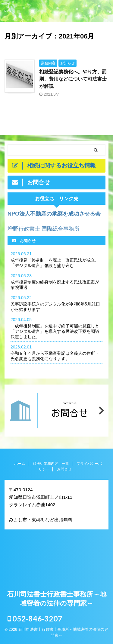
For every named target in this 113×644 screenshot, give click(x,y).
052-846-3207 (35, 618)
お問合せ (64, 469)
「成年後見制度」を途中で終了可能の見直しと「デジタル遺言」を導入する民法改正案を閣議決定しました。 (55, 331)
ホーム (20, 464)
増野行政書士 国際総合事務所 (44, 229)
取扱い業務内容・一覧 (51, 464)
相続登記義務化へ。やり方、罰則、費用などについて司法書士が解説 (73, 79)
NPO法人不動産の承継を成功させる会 (54, 214)
